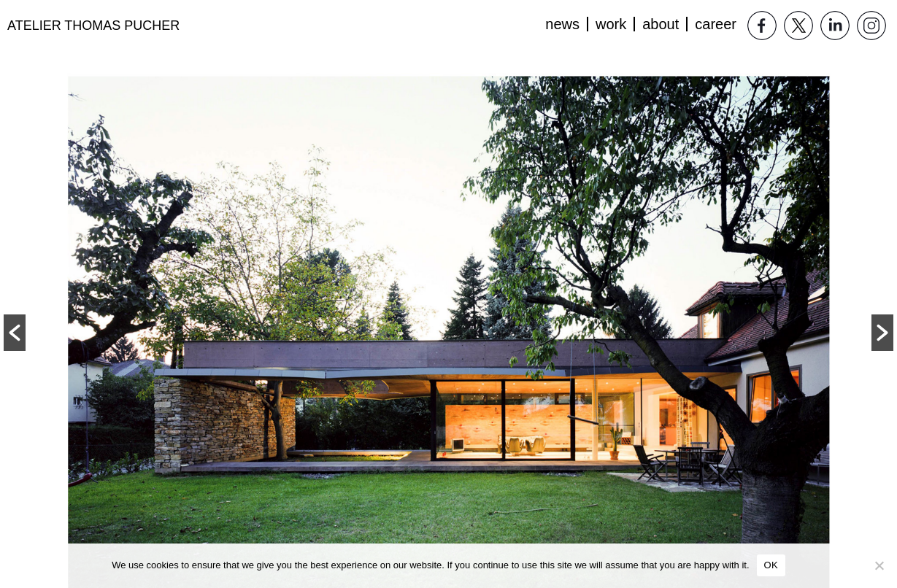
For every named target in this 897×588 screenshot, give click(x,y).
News (562, 24)
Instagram (871, 26)
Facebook (762, 26)
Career (716, 24)
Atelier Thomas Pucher (93, 26)
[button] (15, 333)
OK (771, 565)
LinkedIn (835, 26)
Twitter (798, 26)
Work (611, 24)
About (661, 24)
